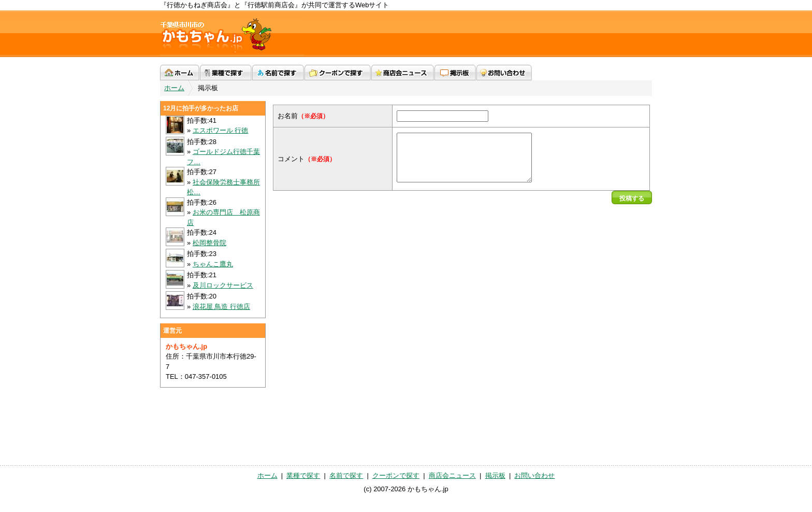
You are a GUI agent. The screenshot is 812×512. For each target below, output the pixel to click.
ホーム (180, 73)
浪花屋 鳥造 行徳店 (221, 307)
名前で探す (278, 73)
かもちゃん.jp (232, 34)
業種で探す (226, 73)
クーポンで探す (338, 73)
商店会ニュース (403, 73)
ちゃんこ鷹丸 (213, 264)
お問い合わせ (504, 73)
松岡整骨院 (209, 243)
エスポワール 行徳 (221, 130)
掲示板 (455, 73)
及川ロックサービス (223, 285)
